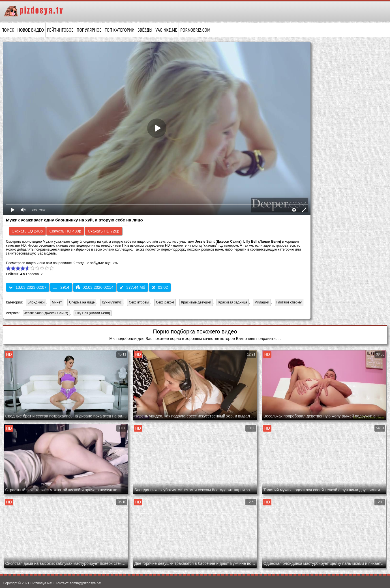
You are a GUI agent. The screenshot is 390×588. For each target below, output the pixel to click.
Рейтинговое (60, 30)
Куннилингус (112, 302)
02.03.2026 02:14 (95, 287)
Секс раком (165, 302)
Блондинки (36, 302)
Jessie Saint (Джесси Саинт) (45, 314)
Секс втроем (139, 302)
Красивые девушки (196, 302)
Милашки (262, 302)
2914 (61, 287)
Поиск (8, 30)
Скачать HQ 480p (65, 231)
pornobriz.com (195, 30)
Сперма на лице (82, 302)
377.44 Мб (132, 287)
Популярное (89, 30)
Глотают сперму (289, 302)
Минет (57, 302)
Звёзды (145, 30)
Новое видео (31, 30)
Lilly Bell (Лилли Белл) (92, 314)
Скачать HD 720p (104, 231)
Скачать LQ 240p (27, 231)
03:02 (160, 287)
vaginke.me (166, 30)
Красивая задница (233, 302)
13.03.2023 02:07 (28, 287)
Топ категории (120, 30)
